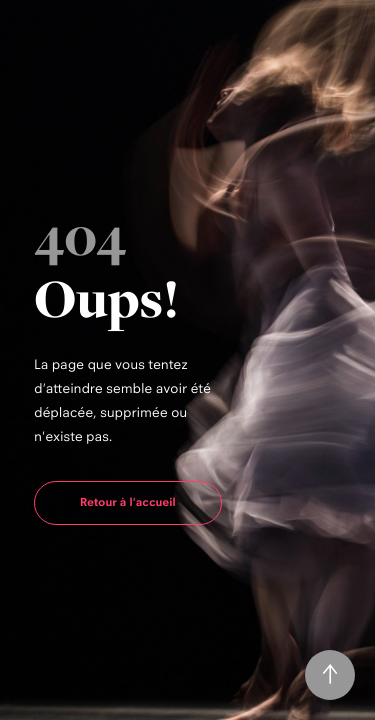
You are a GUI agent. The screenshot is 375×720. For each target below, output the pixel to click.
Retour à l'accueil (128, 502)
